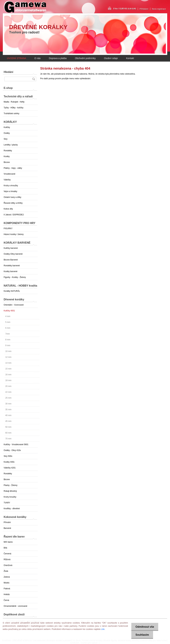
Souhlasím (142, 635)
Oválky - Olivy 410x (12, 450)
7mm (8, 334)
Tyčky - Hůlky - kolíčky (14, 108)
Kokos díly (8, 209)
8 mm (8, 340)
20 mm (8, 386)
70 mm (8, 439)
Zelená (7, 577)
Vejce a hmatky (10, 191)
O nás (37, 58)
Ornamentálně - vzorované (15, 606)
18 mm (8, 380)
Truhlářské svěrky (11, 113)
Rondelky (8, 151)
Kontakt (130, 58)
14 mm (8, 363)
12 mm (8, 357)
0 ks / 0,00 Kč (125, 9)
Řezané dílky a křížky (13, 203)
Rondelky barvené (12, 266)
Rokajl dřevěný (10, 491)
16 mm (8, 375)
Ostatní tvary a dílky (12, 197)
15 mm (8, 369)
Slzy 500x (8, 456)
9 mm (8, 345)
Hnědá (7, 594)
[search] (34, 79)
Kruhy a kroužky (11, 186)
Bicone (7, 162)
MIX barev (8, 542)
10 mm (8, 351)
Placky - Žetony (11, 485)
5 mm (8, 322)
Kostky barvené (11, 271)
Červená (7, 554)
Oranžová (8, 565)
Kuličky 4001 (9, 311)
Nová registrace (159, 9)
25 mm (8, 398)
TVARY (7, 503)
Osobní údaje (111, 58)
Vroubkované (9, 174)
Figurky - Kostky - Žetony (15, 277)
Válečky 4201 (10, 468)
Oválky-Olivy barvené (13, 254)
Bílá (5, 548)
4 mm (8, 316)
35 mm (8, 410)
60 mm (8, 433)
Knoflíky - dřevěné (12, 509)
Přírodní (7, 522)
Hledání (8, 72)
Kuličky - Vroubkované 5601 (16, 444)
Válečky (7, 180)
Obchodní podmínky (85, 58)
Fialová (7, 589)
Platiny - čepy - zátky (13, 168)
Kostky (7, 156)
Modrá (6, 583)
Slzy (6, 139)
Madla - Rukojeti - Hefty (14, 102)
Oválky (7, 133)
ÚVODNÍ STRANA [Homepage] (17, 58)
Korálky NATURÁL (12, 291)
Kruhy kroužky (10, 497)
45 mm (8, 421)
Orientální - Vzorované (14, 305)
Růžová (7, 559)
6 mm (8, 328)
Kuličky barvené (11, 248)
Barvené (7, 528)
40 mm (8, 415)
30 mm (8, 404)
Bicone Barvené (11, 260)
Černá (6, 600)
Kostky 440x (9, 462)
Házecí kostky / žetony (14, 234)
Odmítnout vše (145, 627)
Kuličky (7, 127)
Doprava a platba (58, 58)
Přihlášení (144, 9)
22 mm (8, 392)
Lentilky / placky (11, 145)
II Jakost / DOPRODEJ (14, 215)
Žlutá (6, 571)
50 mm (8, 427)
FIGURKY (8, 228)
